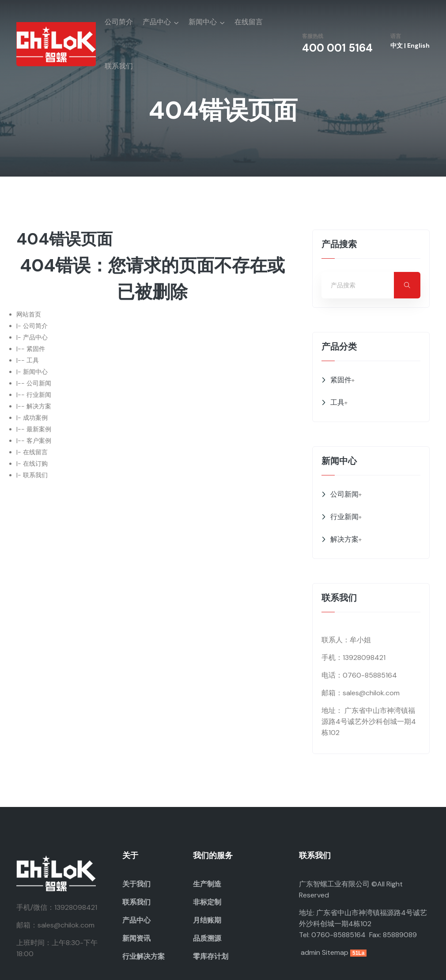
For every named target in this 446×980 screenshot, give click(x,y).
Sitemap (335, 952)
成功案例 (35, 418)
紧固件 (36, 349)
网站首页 (29, 314)
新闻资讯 (136, 938)
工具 (33, 360)
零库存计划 (211, 956)
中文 (397, 45)
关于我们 (136, 884)
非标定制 (207, 902)
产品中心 (157, 22)
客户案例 (39, 441)
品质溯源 (207, 938)
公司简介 (119, 22)
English (418, 45)
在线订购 (35, 464)
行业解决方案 (144, 956)
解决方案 (39, 406)
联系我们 (119, 66)
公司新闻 (39, 383)
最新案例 (39, 429)
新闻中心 (203, 22)
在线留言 (249, 22)
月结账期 (207, 920)
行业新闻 (39, 395)
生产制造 (207, 884)
